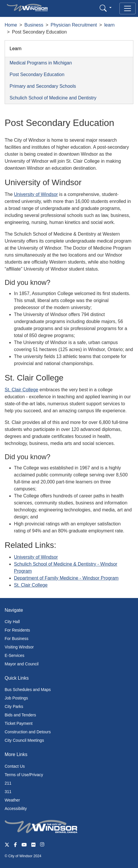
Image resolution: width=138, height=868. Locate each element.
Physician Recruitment (74, 25)
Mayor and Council (22, 664)
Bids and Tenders (20, 715)
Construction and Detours (28, 732)
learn (110, 25)
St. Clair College (21, 390)
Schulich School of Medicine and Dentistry (53, 98)
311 (8, 792)
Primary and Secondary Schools (43, 86)
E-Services (15, 655)
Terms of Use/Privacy (24, 775)
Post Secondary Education (37, 74)
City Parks (14, 706)
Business (34, 25)
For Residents (17, 630)
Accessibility (16, 809)
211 (8, 783)
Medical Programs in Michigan (41, 63)
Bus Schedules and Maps (28, 690)
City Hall (12, 622)
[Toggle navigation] (128, 8)
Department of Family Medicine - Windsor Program (66, 578)
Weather (12, 800)
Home (11, 25)
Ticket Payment (19, 723)
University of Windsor (36, 194)
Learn (16, 49)
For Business (17, 639)
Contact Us (15, 766)
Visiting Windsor (19, 647)
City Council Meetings (24, 740)
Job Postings (16, 698)
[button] (106, 8)
